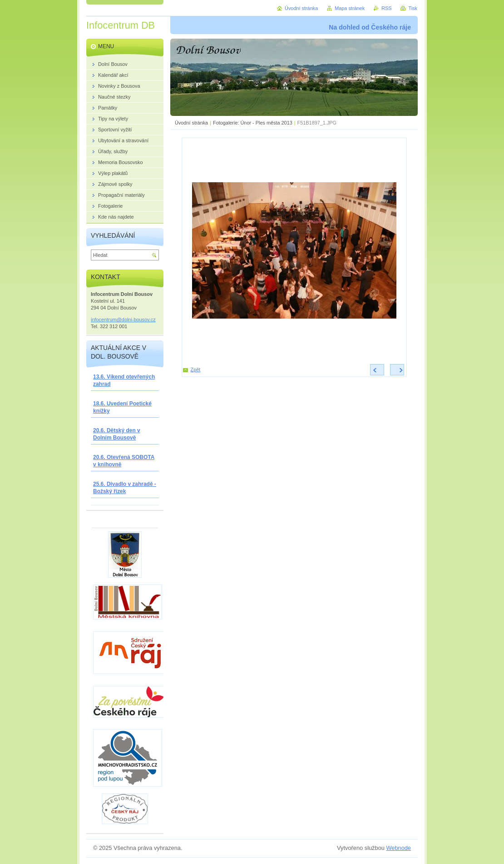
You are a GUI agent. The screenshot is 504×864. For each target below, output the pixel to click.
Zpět (196, 370)
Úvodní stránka (191, 123)
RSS (386, 8)
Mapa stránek (350, 8)
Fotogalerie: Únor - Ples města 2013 (253, 123)
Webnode (398, 848)
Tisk (413, 8)
